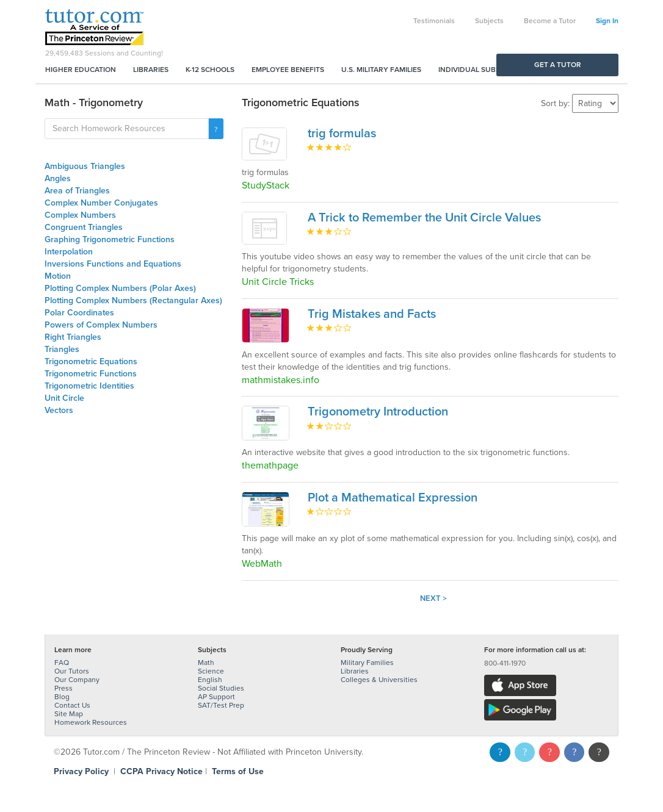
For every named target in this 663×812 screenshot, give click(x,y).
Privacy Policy (81, 771)
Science (211, 671)
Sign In (607, 21)
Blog (62, 697)
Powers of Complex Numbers (101, 325)
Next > (433, 598)
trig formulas (342, 134)
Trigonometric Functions (91, 374)
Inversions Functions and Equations (113, 264)
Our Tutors (72, 671)
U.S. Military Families (381, 70)
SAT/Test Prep (221, 705)
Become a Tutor (550, 21)
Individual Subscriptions (488, 70)
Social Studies (221, 688)
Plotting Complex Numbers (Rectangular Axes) (133, 300)
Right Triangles (73, 337)
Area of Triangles (77, 191)
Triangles (62, 349)
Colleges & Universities (379, 680)
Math (206, 663)
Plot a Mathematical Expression (393, 498)
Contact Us (72, 705)
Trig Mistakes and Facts (372, 314)
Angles (58, 178)
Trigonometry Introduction (378, 412)
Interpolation (69, 252)
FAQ (62, 663)
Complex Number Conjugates (101, 203)
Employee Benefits (288, 70)
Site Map (69, 714)
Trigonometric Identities (89, 386)
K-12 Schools (210, 70)
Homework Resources (91, 722)
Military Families (367, 663)
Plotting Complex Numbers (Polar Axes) (120, 288)
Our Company (77, 680)
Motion (58, 276)
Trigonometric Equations (91, 361)
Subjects (489, 21)
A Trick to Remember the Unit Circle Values (424, 218)
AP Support (216, 697)
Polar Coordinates (79, 313)
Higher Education (81, 70)
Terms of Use (238, 771)
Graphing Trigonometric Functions (110, 239)
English (210, 680)
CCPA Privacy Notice (161, 771)
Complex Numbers (80, 215)
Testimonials (434, 21)
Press (63, 688)
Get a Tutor (558, 65)
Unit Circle (64, 398)
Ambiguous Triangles (85, 166)
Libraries (151, 70)
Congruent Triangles (84, 227)
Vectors (59, 410)
